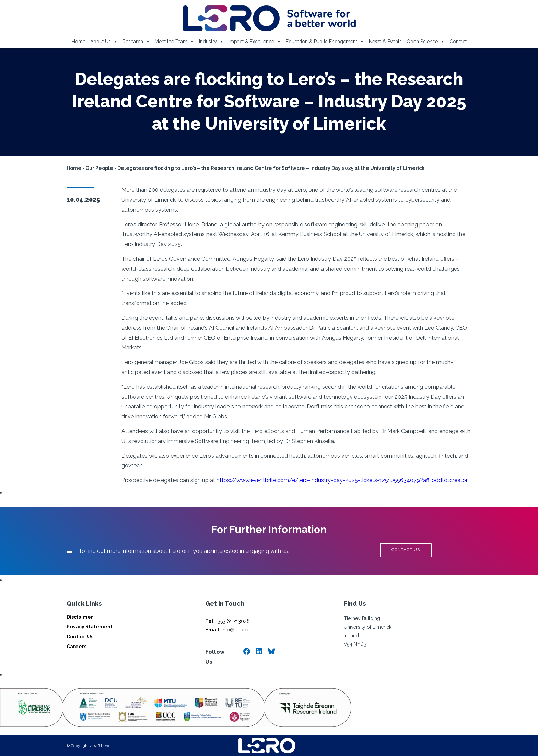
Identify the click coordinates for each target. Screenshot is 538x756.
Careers (77, 647)
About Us (104, 42)
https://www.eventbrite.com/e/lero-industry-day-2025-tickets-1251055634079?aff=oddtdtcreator (342, 480)
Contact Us (80, 637)
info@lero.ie (227, 630)
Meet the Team (174, 42)
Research (136, 42)
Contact (458, 42)
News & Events (385, 42)
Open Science (426, 42)
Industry (211, 42)
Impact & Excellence (255, 42)
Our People (99, 168)
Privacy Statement (90, 627)
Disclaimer (80, 617)
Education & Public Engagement (325, 42)
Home (79, 42)
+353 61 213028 (227, 621)
